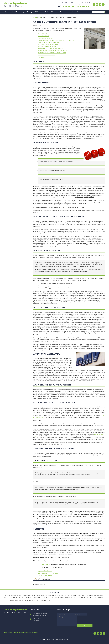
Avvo (100, 5)
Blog (67, 11)
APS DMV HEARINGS (44, 35)
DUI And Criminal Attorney (17, 5)
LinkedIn (97, 5)
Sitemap (13, 633)
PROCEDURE (42, 56)
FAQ (61, 11)
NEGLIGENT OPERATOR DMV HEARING (49, 44)
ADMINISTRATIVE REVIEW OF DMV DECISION (51, 48)
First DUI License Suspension (46, 574)
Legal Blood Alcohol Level (45, 570)
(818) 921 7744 (46, 563)
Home (7, 11)
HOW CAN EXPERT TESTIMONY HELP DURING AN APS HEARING (56, 39)
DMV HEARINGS (42, 33)
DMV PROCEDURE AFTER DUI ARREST (49, 42)
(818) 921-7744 (68, 6)
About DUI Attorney (18, 11)
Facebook (94, 5)
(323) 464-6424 (83, 6)
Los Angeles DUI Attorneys (88, 533)
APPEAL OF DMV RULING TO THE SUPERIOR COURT (53, 50)
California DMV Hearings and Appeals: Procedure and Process (65, 21)
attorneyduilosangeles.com (51, 638)
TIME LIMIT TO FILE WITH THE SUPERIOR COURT (52, 52)
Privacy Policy (33, 633)
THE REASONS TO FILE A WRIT (47, 54)
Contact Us (75, 11)
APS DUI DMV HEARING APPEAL (47, 46)
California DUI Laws (51, 11)
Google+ (103, 5)
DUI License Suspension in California (48, 572)
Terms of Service (22, 633)
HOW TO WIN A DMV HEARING (47, 37)
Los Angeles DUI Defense (35, 11)
